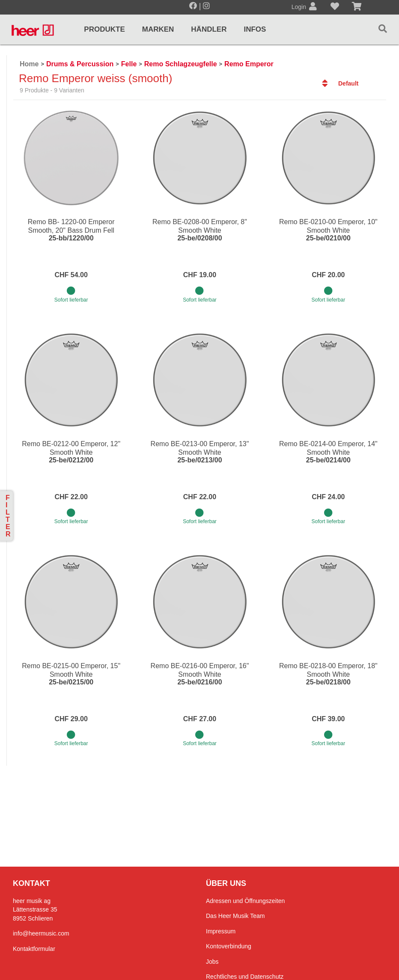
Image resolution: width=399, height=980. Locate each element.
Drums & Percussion (80, 64)
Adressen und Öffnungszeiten (245, 901)
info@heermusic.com (41, 933)
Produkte (104, 29)
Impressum (221, 931)
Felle (129, 64)
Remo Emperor (249, 64)
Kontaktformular (34, 949)
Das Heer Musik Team (235, 916)
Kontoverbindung (229, 946)
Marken (158, 29)
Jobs (212, 962)
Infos (255, 29)
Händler (209, 29)
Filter (8, 516)
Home (29, 64)
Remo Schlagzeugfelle (181, 64)
